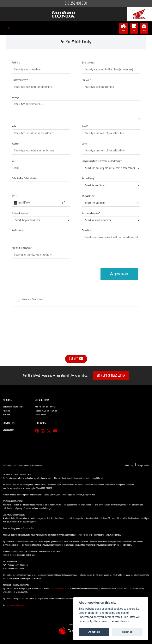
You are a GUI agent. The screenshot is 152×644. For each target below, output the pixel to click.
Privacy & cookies (143, 466)
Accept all (94, 632)
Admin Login (130, 466)
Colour (85, 144)
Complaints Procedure (17, 605)
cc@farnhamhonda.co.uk (59, 589)
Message (15, 97)
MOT (14, 196)
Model (85, 126)
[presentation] (76, 328)
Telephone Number (20, 80)
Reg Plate (16, 144)
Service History (89, 178)
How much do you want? (22, 248)
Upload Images (119, 274)
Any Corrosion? (18, 231)
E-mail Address (88, 63)
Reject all (127, 632)
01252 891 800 (77, 3)
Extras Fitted (87, 231)
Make (15, 126)
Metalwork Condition (91, 213)
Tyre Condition (88, 196)
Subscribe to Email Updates (30, 300)
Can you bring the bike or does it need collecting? (102, 161)
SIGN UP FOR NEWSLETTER (111, 376)
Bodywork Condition (21, 213)
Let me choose (120, 621)
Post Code (86, 80)
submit (76, 359)
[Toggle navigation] (9, 28)
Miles (15, 161)
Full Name (16, 63)
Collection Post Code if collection (25, 178)
